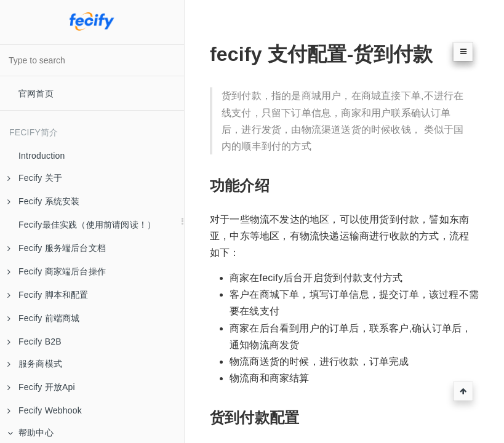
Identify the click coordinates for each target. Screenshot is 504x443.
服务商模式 (35, 364)
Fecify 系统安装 (43, 201)
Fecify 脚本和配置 (48, 295)
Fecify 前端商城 (43, 318)
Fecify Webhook (45, 410)
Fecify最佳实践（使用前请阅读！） (87, 225)
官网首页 (36, 94)
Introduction (42, 156)
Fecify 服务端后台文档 (57, 248)
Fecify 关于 (35, 178)
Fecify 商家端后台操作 (57, 271)
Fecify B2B (34, 341)
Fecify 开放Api (41, 387)
